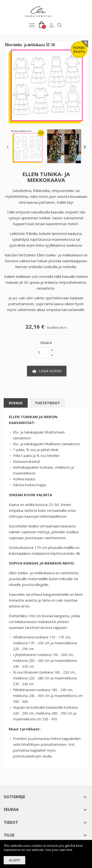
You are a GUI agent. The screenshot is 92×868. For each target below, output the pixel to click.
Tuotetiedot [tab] (47, 403)
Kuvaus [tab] (16, 403)
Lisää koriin (47, 371)
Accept (14, 860)
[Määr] (42, 353)
